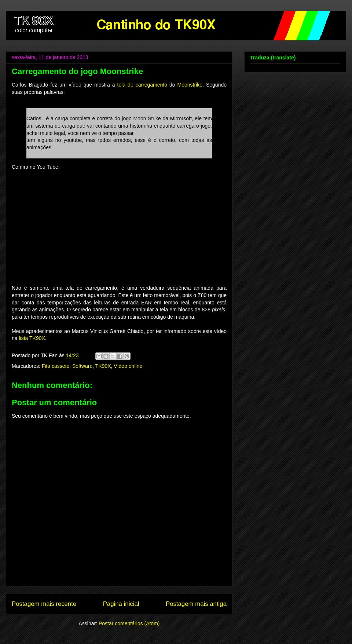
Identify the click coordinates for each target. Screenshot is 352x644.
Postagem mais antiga (196, 604)
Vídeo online (128, 366)
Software (82, 366)
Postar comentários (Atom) (129, 623)
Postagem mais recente (44, 604)
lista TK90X (32, 338)
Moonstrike (190, 85)
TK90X (103, 366)
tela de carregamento (142, 85)
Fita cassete (56, 366)
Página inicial (121, 604)
